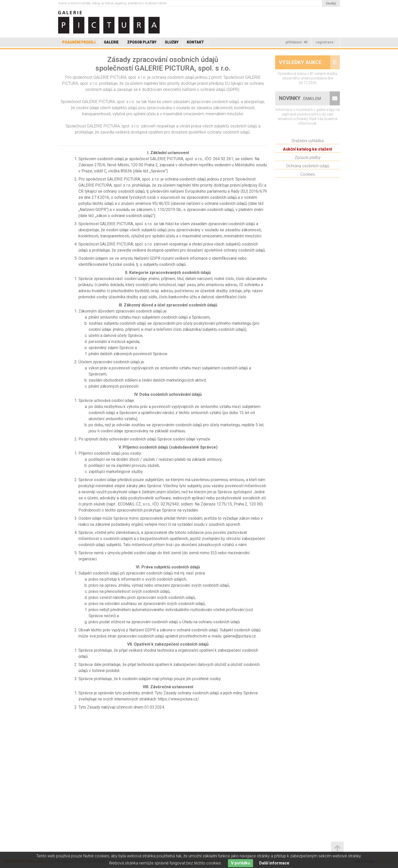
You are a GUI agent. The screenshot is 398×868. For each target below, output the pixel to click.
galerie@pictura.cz (214, 861)
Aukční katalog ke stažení (308, 163)
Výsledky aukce (300, 76)
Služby (172, 42)
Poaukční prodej (79, 42)
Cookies (308, 188)
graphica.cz (385, 861)
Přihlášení (296, 42)
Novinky (301, 112)
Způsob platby (142, 42)
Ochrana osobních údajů (308, 179)
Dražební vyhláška (308, 154)
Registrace (325, 42)
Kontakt (195, 42)
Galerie (111, 42)
